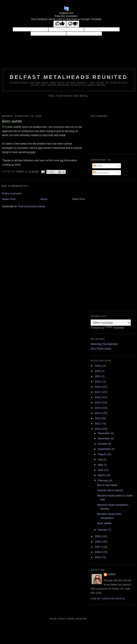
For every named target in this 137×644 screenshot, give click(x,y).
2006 (98, 552)
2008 (98, 542)
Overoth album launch (110, 490)
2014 (98, 408)
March (102, 475)
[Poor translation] (73, 24)
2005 (98, 557)
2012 (98, 418)
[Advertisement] (103, 245)
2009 (98, 536)
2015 (98, 403)
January (103, 530)
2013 (98, 413)
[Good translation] (60, 24)
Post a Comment (12, 193)
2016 (98, 397)
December (104, 433)
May (101, 465)
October (103, 444)
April (101, 470)
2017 (98, 392)
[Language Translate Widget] (111, 323)
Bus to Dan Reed (107, 485)
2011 (98, 424)
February (104, 480)
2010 (98, 429)
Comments (101, 173)
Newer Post (9, 199)
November (104, 438)
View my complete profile (108, 599)
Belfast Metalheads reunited (69, 77)
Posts (98, 166)
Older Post (78, 199)
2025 (98, 371)
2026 (98, 366)
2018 (98, 387)
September (105, 449)
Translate (115, 328)
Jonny (112, 574)
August (102, 454)
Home (44, 199)
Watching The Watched (104, 344)
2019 (98, 382)
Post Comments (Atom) (32, 206)
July (101, 459)
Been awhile (104, 523)
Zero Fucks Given (101, 349)
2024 (98, 376)
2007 (98, 547)
